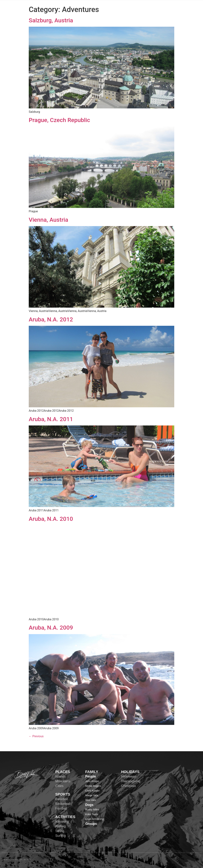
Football (61, 808)
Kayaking (62, 822)
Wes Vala (90, 800)
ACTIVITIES (65, 817)
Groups (91, 824)
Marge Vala (92, 795)
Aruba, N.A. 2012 (51, 319)
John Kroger (92, 781)
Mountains (63, 781)
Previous (36, 736)
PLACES (63, 772)
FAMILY (92, 772)
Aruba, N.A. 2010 (51, 519)
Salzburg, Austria (51, 20)
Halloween (129, 776)
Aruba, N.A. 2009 (51, 628)
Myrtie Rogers (93, 786)
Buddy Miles (92, 810)
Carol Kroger (92, 791)
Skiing (60, 831)
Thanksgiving (131, 781)
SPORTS (63, 794)
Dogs (89, 805)
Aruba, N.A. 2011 (51, 419)
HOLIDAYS (130, 772)
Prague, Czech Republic (59, 120)
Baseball (62, 799)
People (90, 776)
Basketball (63, 804)
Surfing (60, 836)
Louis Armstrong (94, 819)
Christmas (129, 786)
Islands (60, 776)
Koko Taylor (92, 814)
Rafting (60, 826)
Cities (59, 786)
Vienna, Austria (48, 220)
